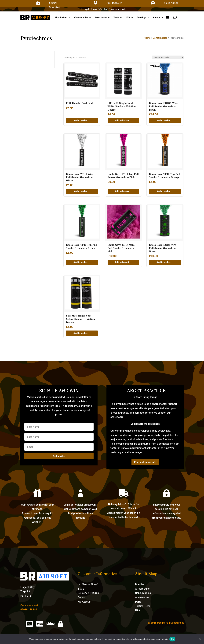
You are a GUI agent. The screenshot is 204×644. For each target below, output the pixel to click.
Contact (104, 9)
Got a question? (29, 605)
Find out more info (145, 462)
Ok (172, 639)
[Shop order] (168, 57)
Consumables (81, 18)
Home (147, 38)
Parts (116, 18)
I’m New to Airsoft (88, 584)
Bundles (140, 584)
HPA (128, 18)
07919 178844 (29, 610)
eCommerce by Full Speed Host (166, 623)
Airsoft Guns (61, 18)
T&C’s (81, 589)
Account (115, 9)
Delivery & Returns (88, 593)
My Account (85, 602)
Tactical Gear (143, 606)
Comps (157, 18)
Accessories (101, 18)
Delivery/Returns (87, 9)
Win (124, 9)
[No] (200, 639)
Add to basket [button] (80, 120)
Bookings (142, 18)
